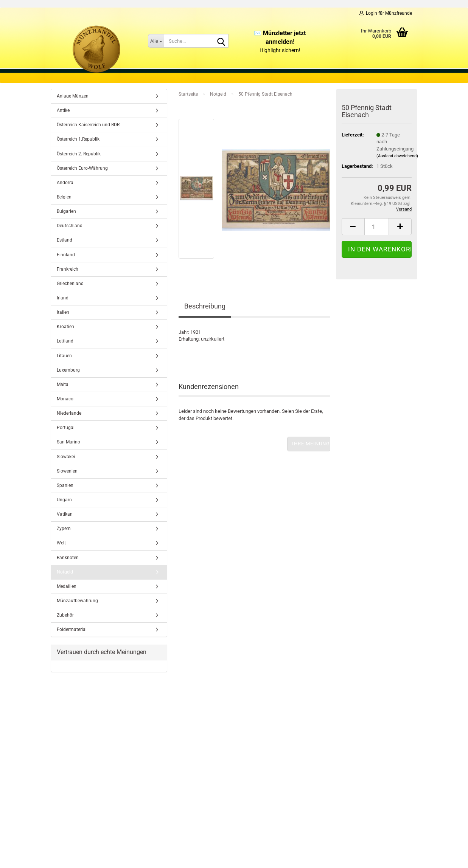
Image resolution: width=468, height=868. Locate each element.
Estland (65, 240)
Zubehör (65, 615)
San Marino (68, 442)
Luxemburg (68, 370)
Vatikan (65, 514)
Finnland (66, 255)
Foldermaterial (72, 629)
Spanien (65, 485)
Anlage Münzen (73, 96)
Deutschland (70, 226)
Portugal (66, 428)
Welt (61, 543)
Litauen (64, 356)
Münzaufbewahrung (77, 601)
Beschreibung (205, 306)
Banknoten (68, 558)
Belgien (64, 197)
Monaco (65, 399)
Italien (63, 312)
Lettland (65, 341)
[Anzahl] (377, 227)
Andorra (65, 183)
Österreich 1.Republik (78, 139)
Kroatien (65, 327)
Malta (63, 384)
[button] (353, 227)
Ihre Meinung (311, 444)
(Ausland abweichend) (397, 156)
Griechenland (70, 284)
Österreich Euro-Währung (82, 168)
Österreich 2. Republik (79, 154)
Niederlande (69, 413)
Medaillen (67, 586)
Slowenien (67, 471)
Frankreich (68, 269)
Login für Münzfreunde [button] (386, 13)
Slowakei (66, 457)
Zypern (64, 529)
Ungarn (64, 500)
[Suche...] (156, 41)
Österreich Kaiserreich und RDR (88, 125)
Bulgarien (66, 211)
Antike (63, 110)
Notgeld (65, 572)
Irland (63, 298)
